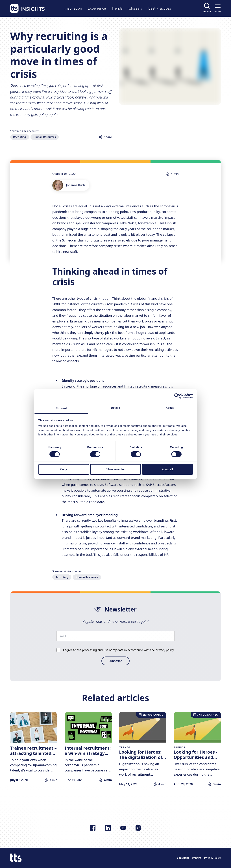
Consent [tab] (61, 408)
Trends (117, 8)
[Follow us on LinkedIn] (108, 828)
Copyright (183, 858)
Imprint (197, 858)
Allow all (167, 469)
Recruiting (20, 137)
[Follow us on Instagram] (138, 828)
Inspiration (73, 8)
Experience (97, 8)
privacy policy (165, 650)
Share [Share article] (108, 137)
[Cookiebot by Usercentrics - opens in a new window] (177, 396)
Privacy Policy (213, 858)
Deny (64, 469)
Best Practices (160, 8)
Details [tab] (115, 408)
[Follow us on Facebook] (93, 828)
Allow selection (116, 469)
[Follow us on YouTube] (123, 828)
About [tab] (170, 408)
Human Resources (45, 137)
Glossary (136, 8)
